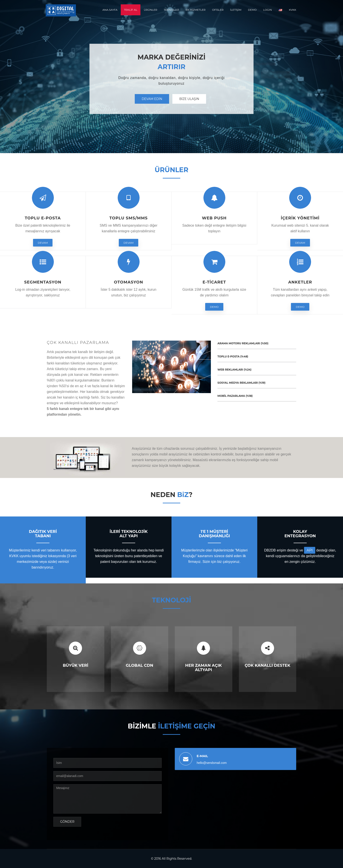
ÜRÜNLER (150, 10)
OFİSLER (218, 10)
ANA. (110, 10)
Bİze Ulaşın (189, 99)
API (310, 550)
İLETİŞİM (236, 10)
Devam (43, 243)
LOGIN (268, 10)
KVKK (293, 10)
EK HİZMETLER (195, 10)
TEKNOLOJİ (171, 10)
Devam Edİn (152, 99)
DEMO (252, 10)
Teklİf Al (131, 10)
